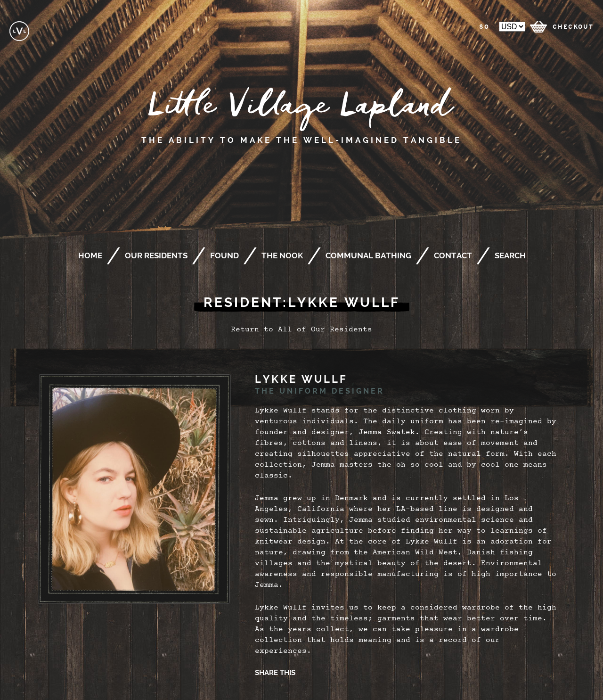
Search (510, 255)
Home (90, 255)
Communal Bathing (368, 255)
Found (224, 255)
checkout (573, 27)
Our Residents (156, 255)
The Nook (282, 255)
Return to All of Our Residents (301, 330)
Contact (453, 255)
